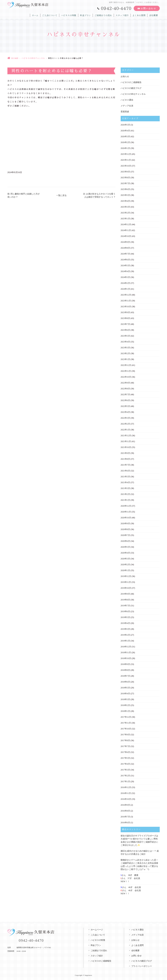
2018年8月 (125, 670)
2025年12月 (126, 154)
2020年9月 (125, 523)
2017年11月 (126, 723)
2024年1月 (125, 289)
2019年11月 (126, 582)
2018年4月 (125, 694)
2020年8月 (125, 529)
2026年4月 (125, 131)
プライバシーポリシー (142, 966)
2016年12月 (126, 787)
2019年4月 (125, 623)
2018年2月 (125, 705)
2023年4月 (125, 342)
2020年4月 (125, 553)
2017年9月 (125, 735)
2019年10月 (126, 588)
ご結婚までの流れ (102, 15)
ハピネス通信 (127, 100)
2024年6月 (125, 260)
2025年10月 (126, 166)
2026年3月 (125, 136)
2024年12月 (126, 224)
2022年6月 (125, 400)
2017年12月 (126, 717)
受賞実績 (125, 112)
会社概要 (153, 15)
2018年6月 (125, 682)
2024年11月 (126, 230)
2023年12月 (126, 295)
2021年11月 (126, 441)
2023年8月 (125, 318)
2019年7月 (125, 606)
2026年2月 (125, 142)
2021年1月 (125, 500)
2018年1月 (125, 711)
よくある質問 (139, 15)
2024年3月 (125, 277)
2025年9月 (125, 172)
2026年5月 (125, 125)
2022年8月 (125, 389)
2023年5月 (125, 336)
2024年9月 (125, 242)
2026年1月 (125, 148)
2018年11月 (126, 652)
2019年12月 (126, 576)
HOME (15, 58)
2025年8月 (125, 178)
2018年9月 (125, 664)
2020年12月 (126, 506)
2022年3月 (125, 418)
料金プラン (84, 15)
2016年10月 (126, 799)
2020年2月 (125, 565)
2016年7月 (125, 817)
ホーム (33, 15)
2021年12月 (126, 436)
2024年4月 (125, 271)
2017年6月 (125, 752)
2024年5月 (125, 265)
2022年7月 (125, 394)
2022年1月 (125, 430)
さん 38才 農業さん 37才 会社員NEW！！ (130, 878)
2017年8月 (125, 740)
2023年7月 (125, 324)
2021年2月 (125, 494)
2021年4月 (125, 482)
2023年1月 (125, 359)
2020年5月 (125, 547)
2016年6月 (125, 823)
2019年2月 (125, 635)
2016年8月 (125, 811)
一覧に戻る (61, 195)
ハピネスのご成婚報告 (131, 82)
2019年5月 (125, 617)
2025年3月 (125, 207)
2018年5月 (125, 688)
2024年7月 (125, 254)
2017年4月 (125, 764)
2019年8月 (125, 600)
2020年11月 (126, 512)
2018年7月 (125, 676)
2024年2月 (125, 283)
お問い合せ (137, 956)
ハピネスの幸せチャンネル (33, 58)
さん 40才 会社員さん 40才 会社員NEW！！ (131, 890)
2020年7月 (125, 535)
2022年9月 (125, 383)
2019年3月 (125, 629)
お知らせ (125, 76)
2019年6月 (125, 611)
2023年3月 (125, 348)
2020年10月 (126, 518)
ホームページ (97, 930)
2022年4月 (125, 412)
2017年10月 (126, 729)
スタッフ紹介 (122, 15)
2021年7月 (125, 465)
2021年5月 (125, 477)
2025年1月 (125, 219)
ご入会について (48, 15)
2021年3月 (125, 488)
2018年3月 (125, 699)
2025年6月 (125, 189)
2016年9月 (125, 805)
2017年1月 (125, 781)
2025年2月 (125, 213)
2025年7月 (125, 183)
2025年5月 (125, 195)
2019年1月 (125, 641)
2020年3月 (125, 559)
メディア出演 (127, 106)
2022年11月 (126, 371)
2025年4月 (125, 201)
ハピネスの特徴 (67, 15)
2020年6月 (125, 541)
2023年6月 (125, 330)
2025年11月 (126, 160)
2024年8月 (125, 248)
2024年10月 (126, 236)
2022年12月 (126, 365)
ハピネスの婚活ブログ (131, 88)
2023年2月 (125, 353)
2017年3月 (125, 770)
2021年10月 (126, 447)
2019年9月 (125, 594)
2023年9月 (125, 312)
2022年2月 (125, 424)
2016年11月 (126, 793)
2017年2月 (125, 776)
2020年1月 (125, 570)
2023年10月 (126, 307)
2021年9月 (125, 453)
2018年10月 (126, 658)
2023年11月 (126, 301)
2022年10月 (126, 377)
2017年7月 (125, 746)
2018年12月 (126, 647)
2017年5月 (125, 758)
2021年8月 (125, 459)
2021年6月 (125, 471)
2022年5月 (125, 406)
